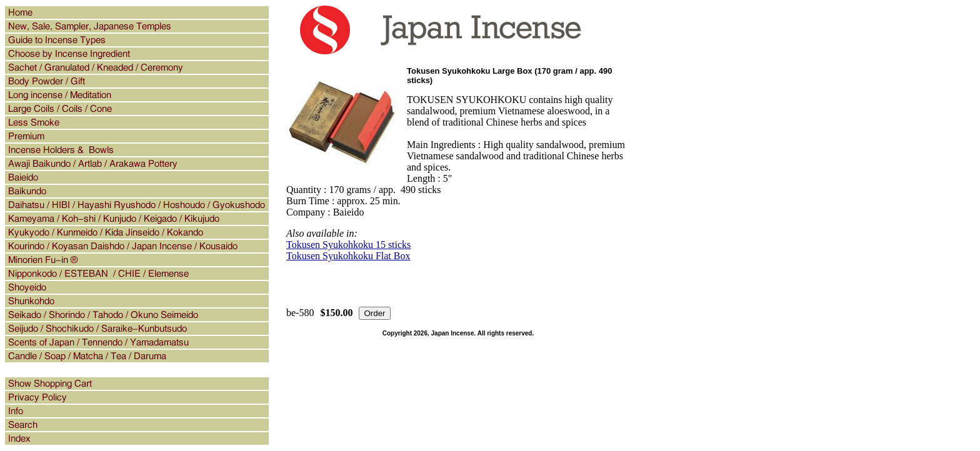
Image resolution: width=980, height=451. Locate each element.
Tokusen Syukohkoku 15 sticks (348, 245)
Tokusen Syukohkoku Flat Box (348, 256)
